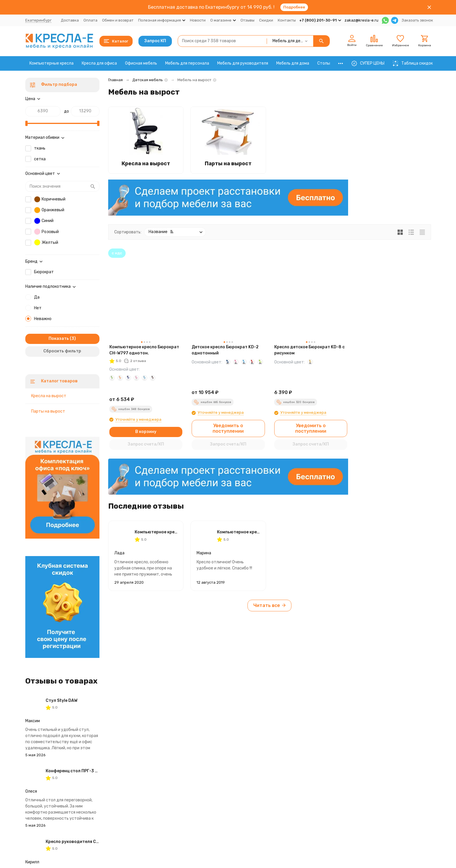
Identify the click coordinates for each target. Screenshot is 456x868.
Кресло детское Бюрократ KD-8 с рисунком (309, 350)
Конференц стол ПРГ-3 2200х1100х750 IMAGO (94, 771)
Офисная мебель (141, 63)
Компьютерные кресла (51, 63)
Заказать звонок (417, 20)
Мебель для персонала (187, 63)
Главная (115, 80)
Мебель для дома (293, 63)
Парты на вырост (48, 411)
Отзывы (247, 20)
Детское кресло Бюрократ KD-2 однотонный (225, 350)
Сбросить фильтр (62, 351)
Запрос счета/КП (146, 444)
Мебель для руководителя (243, 63)
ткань (40, 148)
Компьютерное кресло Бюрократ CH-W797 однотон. (144, 350)
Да (37, 297)
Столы (324, 63)
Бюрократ (44, 272)
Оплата (90, 20)
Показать (59, 339)
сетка (40, 159)
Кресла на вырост (49, 396)
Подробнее (294, 7)
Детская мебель (148, 80)
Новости (198, 20)
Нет (38, 308)
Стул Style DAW (62, 701)
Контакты (287, 20)
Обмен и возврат (118, 20)
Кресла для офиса (99, 63)
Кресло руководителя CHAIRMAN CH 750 (88, 842)
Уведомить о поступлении (228, 428)
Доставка (70, 20)
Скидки (266, 20)
